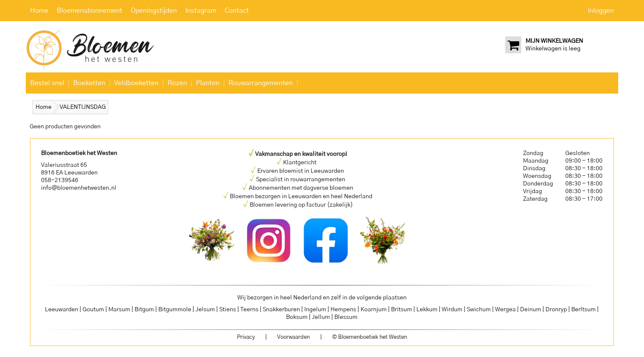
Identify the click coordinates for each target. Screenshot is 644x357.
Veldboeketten (136, 83)
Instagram (201, 11)
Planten (208, 83)
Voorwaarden (293, 337)
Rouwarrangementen (261, 83)
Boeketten (89, 83)
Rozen (177, 83)
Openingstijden (154, 11)
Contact (237, 11)
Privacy (246, 337)
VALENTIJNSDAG (83, 107)
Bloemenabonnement (89, 11)
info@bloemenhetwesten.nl (79, 188)
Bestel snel (47, 83)
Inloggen (601, 11)
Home (39, 11)
